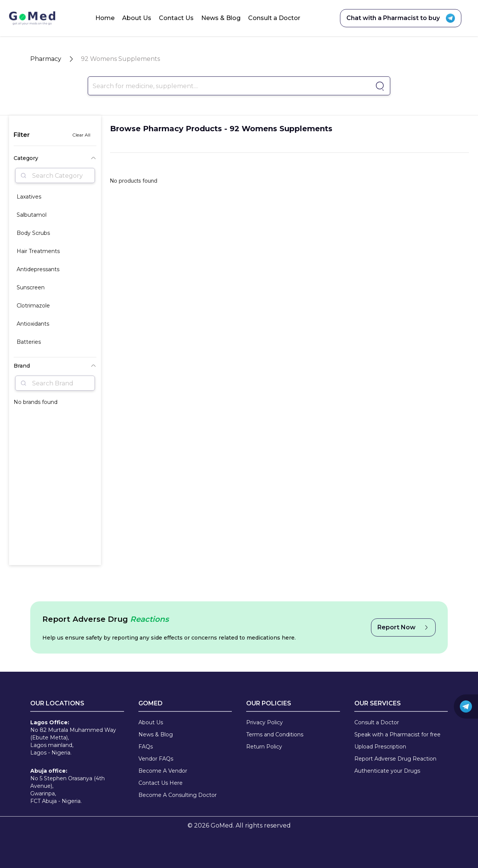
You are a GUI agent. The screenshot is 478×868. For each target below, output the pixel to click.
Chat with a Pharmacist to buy (401, 18)
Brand (55, 366)
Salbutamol (32, 215)
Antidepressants (38, 269)
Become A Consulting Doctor (178, 795)
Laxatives (29, 197)
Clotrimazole (33, 306)
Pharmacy (46, 59)
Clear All (81, 135)
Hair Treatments (38, 251)
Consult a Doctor (274, 18)
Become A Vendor (163, 771)
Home (105, 18)
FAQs (146, 747)
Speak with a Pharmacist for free (397, 734)
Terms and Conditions (275, 734)
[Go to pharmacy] (379, 86)
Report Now (403, 627)
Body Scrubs (33, 233)
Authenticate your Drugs (387, 771)
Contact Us (176, 18)
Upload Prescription (380, 747)
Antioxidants (33, 324)
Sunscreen (31, 287)
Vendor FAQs (156, 759)
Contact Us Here (161, 783)
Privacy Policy (265, 722)
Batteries (29, 342)
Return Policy (264, 747)
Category (55, 158)
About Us (137, 18)
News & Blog (221, 18)
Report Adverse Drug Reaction (395, 759)
